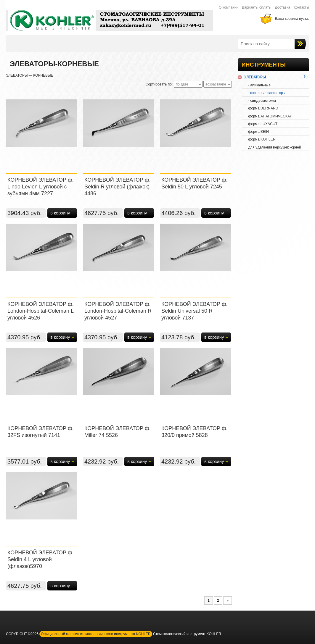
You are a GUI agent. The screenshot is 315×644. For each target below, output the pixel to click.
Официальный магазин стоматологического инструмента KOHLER (96, 634)
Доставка (283, 7)
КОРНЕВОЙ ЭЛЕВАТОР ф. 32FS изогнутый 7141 (41, 432)
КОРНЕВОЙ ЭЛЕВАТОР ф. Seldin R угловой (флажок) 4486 (118, 187)
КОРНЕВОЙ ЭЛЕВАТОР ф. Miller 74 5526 (118, 432)
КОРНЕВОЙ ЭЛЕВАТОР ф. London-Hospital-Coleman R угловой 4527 (118, 311)
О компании (229, 7)
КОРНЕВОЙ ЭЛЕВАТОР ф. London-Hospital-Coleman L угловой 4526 (41, 311)
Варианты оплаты (257, 7)
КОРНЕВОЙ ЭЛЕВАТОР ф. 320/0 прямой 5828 (195, 432)
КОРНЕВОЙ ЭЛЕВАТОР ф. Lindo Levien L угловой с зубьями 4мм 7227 (41, 187)
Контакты (301, 7)
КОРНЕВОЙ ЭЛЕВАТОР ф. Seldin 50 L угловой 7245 (195, 183)
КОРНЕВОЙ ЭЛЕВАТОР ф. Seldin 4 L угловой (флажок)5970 (41, 559)
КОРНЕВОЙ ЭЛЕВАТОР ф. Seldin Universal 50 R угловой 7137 (195, 311)
